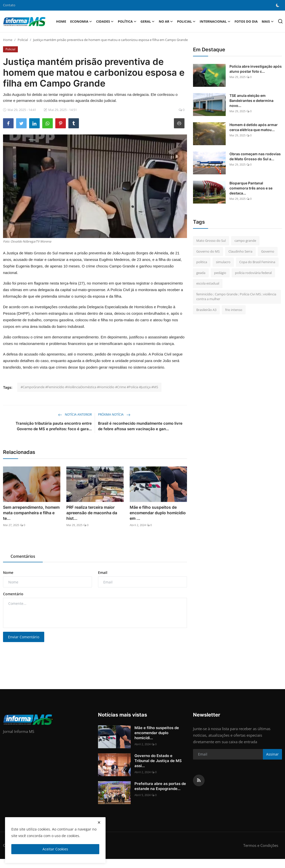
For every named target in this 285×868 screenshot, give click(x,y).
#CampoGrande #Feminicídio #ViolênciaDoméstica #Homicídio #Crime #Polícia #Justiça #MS (89, 387)
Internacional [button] (215, 21)
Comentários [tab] (23, 556)
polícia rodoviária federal (253, 273)
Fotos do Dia (246, 21)
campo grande (245, 241)
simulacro (223, 262)
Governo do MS (208, 251)
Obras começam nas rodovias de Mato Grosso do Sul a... (255, 156)
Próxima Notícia (114, 415)
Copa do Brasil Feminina (257, 262)
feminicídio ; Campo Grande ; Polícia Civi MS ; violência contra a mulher (236, 297)
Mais (268, 21)
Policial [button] (186, 21)
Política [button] (127, 21)
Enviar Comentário (24, 637)
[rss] (199, 780)
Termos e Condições (261, 845)
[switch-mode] (278, 5)
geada (201, 273)
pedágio (220, 273)
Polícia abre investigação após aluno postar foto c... (256, 69)
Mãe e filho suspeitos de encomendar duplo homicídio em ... (158, 513)
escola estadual (208, 283)
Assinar (272, 754)
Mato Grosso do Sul (211, 241)
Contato (9, 5)
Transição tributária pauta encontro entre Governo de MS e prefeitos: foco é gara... (54, 426)
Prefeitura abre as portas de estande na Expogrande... (160, 786)
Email (103, 573)
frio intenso (234, 310)
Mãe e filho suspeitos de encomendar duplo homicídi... (157, 733)
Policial (23, 40)
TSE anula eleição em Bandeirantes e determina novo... (251, 101)
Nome (8, 573)
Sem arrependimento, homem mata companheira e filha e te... (31, 513)
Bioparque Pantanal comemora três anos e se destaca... (251, 188)
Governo (268, 251)
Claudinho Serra (240, 251)
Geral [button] (148, 21)
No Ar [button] (166, 21)
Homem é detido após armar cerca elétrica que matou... (254, 127)
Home (61, 21)
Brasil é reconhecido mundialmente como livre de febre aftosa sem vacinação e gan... (140, 426)
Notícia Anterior (75, 415)
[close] (99, 822)
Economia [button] (81, 21)
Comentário (13, 594)
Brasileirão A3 (206, 310)
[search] (280, 21)
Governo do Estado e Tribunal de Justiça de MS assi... (158, 761)
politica (202, 262)
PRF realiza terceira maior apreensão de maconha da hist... (92, 513)
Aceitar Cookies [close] (55, 849)
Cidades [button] (105, 21)
